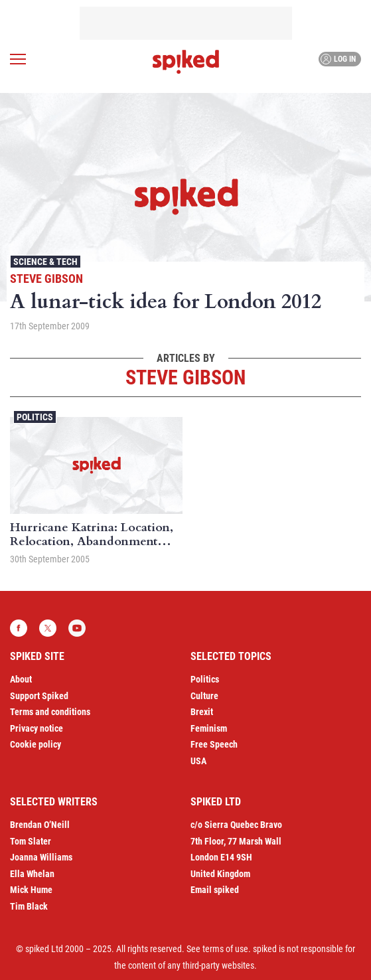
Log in (338, 59)
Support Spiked (39, 696)
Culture (204, 696)
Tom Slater (31, 841)
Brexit (202, 712)
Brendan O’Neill (40, 825)
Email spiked (215, 890)
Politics (35, 417)
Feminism (209, 728)
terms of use (225, 949)
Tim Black (29, 906)
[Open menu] (18, 59)
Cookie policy (36, 744)
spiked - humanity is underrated (186, 62)
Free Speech (214, 744)
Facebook (19, 628)
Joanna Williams (41, 857)
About (21, 679)
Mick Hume (31, 890)
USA (198, 761)
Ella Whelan (32, 874)
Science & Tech (45, 262)
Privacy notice (37, 728)
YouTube (77, 628)
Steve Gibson (46, 279)
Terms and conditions (50, 712)
